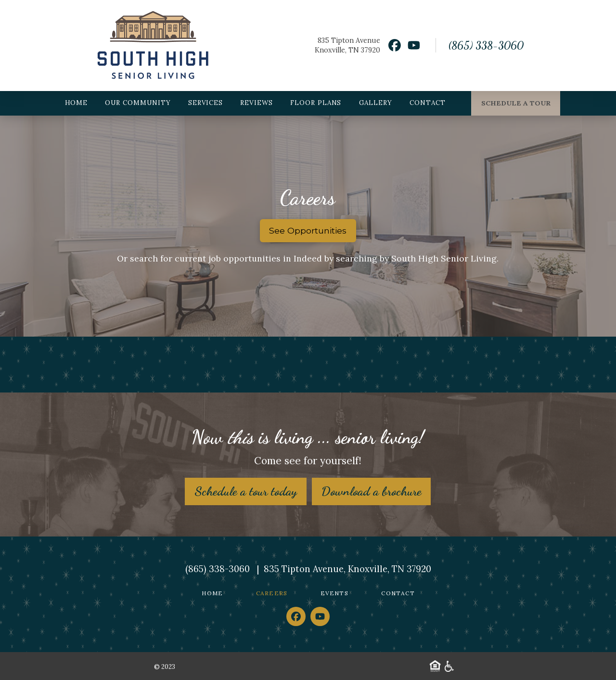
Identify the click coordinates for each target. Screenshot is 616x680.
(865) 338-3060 (486, 45)
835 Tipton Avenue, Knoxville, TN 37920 (347, 569)
